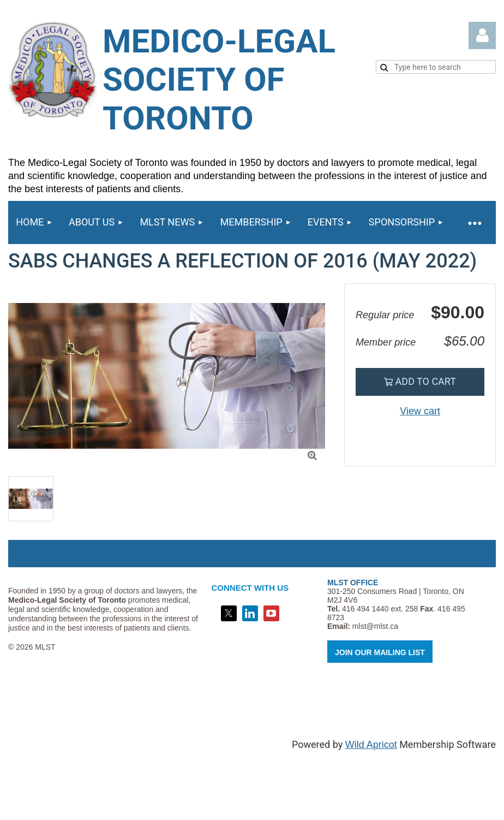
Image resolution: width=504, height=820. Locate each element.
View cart (420, 411)
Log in (482, 35)
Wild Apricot (371, 745)
